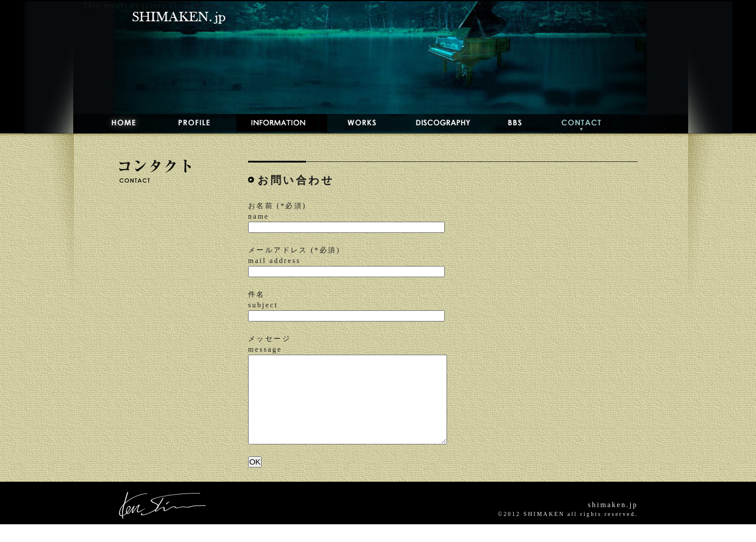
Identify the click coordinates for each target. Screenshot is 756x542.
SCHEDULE (273, 123)
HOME (112, 123)
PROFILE (188, 123)
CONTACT (572, 123)
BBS (505, 123)
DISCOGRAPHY (431, 123)
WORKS (351, 123)
